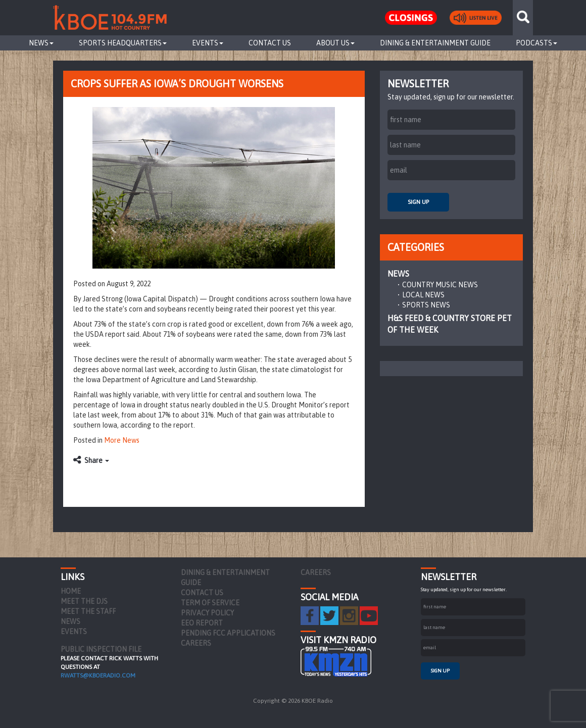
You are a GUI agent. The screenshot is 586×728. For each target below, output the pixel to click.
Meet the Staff (88, 611)
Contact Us (270, 43)
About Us (335, 43)
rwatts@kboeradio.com (98, 675)
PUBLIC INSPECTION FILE (101, 649)
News (41, 43)
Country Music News (440, 285)
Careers (196, 643)
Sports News (426, 305)
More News (122, 440)
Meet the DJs (84, 601)
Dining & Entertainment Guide (435, 43)
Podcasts (536, 43)
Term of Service (210, 603)
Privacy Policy (207, 613)
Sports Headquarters (123, 43)
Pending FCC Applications (228, 633)
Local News (423, 295)
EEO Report (202, 623)
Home (71, 591)
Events (208, 43)
